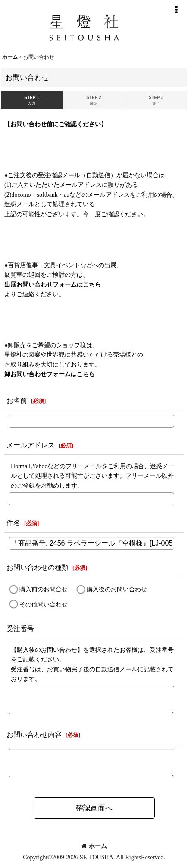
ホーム (94, 846)
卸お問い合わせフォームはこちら (50, 374)
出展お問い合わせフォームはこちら (53, 284)
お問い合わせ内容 (34, 735)
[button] (176, 10)
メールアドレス (31, 445)
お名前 (17, 400)
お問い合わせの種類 (38, 567)
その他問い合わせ (44, 604)
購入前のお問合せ (44, 589)
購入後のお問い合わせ (117, 589)
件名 (13, 523)
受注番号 (20, 629)
